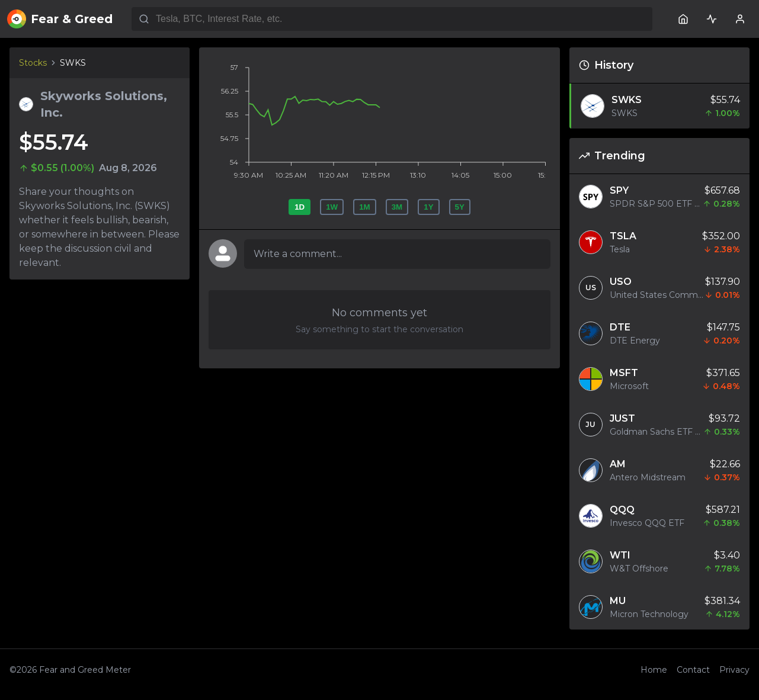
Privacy (734, 670)
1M (365, 207)
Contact (693, 670)
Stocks (33, 63)
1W (332, 207)
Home (654, 670)
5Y (460, 207)
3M (397, 207)
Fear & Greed (60, 19)
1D (300, 207)
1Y (428, 207)
